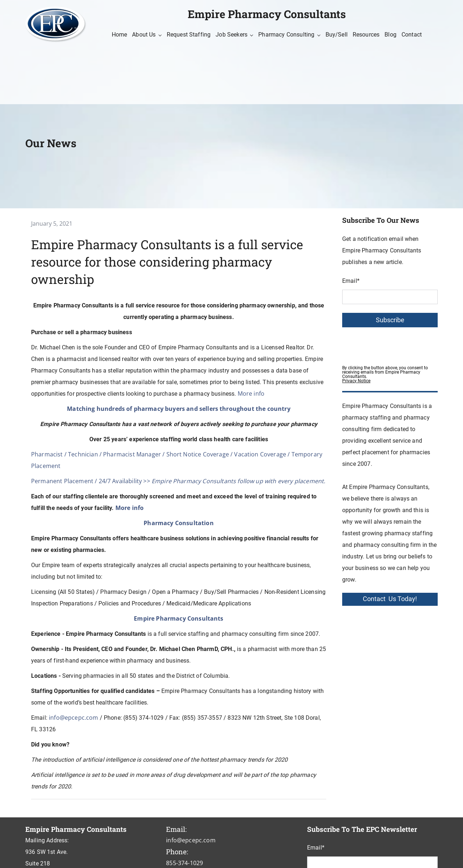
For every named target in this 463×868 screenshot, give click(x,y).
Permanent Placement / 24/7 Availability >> (178, 481)
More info (251, 393)
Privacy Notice (356, 381)
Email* (351, 281)
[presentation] (397, 344)
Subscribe (390, 320)
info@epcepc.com (73, 718)
